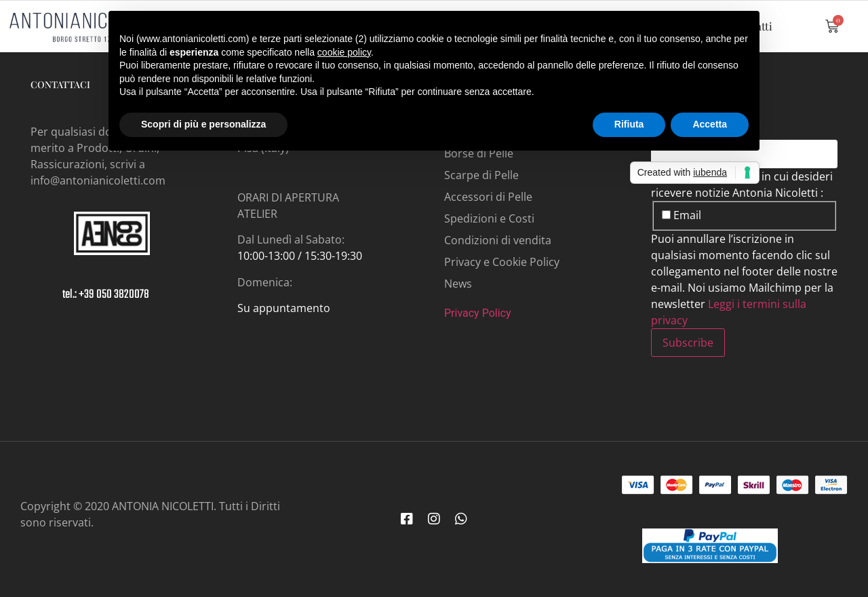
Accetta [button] (710, 124)
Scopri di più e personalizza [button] (203, 124)
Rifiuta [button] (629, 124)
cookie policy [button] (344, 52)
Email (682, 215)
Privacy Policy (478, 313)
